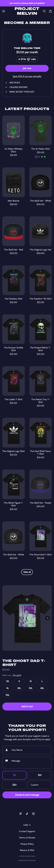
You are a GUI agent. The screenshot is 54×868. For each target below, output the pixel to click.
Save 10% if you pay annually (27, 76)
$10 (40, 775)
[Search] (44, 11)
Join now (27, 68)
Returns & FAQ (27, 850)
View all (27, 572)
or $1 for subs (27, 59)
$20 (14, 785)
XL (8, 688)
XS (7, 681)
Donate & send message (27, 795)
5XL (7, 695)
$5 (14, 775)
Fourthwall (32, 860)
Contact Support (27, 831)
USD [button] (27, 825)
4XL (42, 688)
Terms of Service (27, 838)
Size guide (17, 675)
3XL (31, 688)
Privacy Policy (27, 844)
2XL (19, 688)
